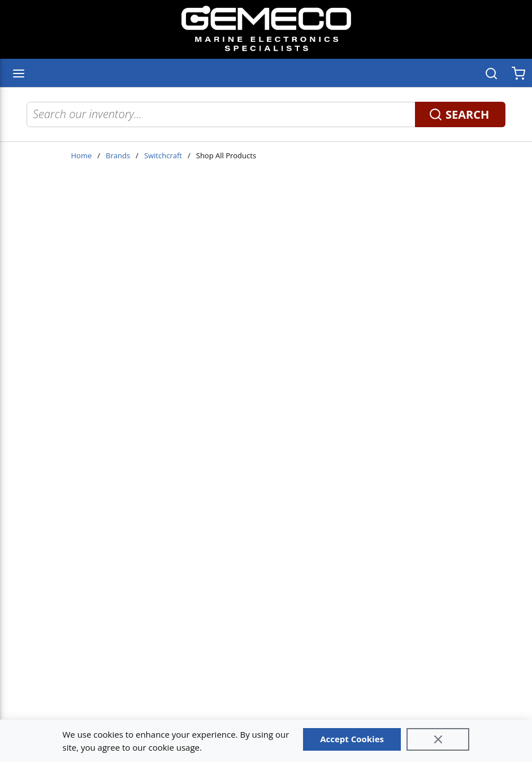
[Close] (438, 739)
